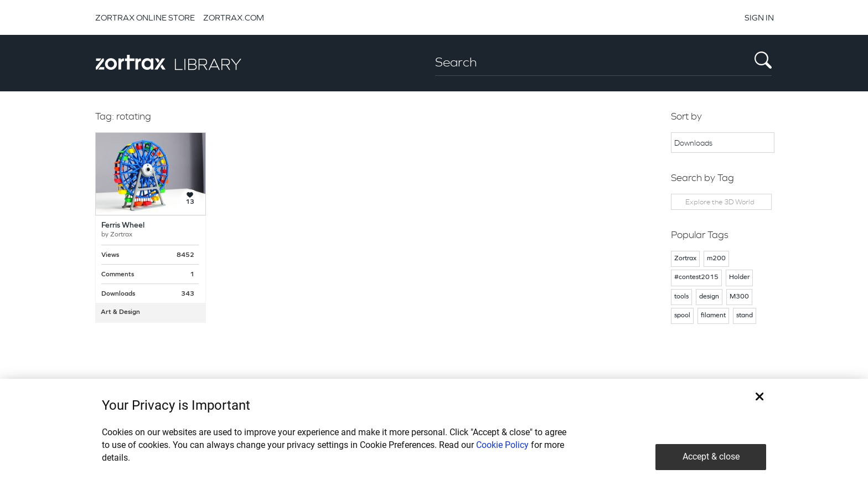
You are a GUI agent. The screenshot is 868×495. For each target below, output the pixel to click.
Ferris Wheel (123, 226)
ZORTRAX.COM (234, 17)
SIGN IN (759, 17)
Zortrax (121, 235)
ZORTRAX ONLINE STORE (145, 17)
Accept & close (711, 457)
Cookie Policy (502, 445)
